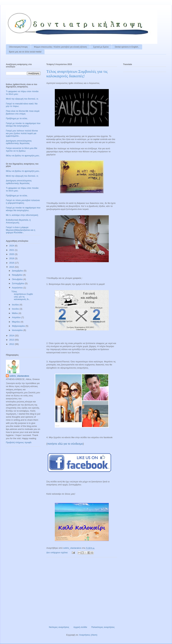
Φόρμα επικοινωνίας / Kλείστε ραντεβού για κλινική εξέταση (60, 47)
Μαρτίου (16, 322)
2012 (12, 344)
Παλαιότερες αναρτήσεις (103, 627)
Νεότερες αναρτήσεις (59, 627)
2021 (12, 250)
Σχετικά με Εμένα (101, 47)
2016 (12, 263)
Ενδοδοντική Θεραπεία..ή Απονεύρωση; (18, 221)
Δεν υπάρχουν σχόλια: (58, 552)
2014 (12, 336)
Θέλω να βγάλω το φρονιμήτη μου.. (23, 156)
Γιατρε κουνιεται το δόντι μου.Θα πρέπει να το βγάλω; (21, 149)
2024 (12, 246)
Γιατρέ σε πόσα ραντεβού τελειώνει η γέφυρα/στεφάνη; (23, 202)
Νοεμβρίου (18, 275)
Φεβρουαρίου (19, 326)
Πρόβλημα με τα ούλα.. (17, 118)
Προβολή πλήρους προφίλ (19, 442)
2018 (12, 258)
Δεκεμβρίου (18, 271)
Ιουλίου (16, 305)
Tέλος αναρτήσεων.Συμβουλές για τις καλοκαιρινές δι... (22, 295)
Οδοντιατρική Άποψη (18, 47)
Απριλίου (17, 317)
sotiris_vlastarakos (19, 376)
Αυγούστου (18, 288)
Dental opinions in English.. (127, 47)
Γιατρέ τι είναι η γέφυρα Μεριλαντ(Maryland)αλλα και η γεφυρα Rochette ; (21, 230)
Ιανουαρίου (18, 330)
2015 (12, 267)
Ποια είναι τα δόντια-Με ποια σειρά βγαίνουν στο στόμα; (23, 112)
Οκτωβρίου (18, 279)
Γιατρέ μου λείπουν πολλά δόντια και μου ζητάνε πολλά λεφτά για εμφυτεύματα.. (22, 133)
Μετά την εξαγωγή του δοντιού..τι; (22, 99)
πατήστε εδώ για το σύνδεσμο (65, 444)
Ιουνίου (16, 309)
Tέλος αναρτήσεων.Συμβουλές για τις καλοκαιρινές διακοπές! (77, 74)
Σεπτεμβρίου (18, 283)
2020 (12, 254)
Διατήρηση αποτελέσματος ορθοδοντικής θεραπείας (19, 142)
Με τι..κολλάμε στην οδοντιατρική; (22, 215)
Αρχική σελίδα (80, 627)
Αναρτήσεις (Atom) (88, 635)
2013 (12, 340)
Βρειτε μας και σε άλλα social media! (25, 52)
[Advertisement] (82, 590)
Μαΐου (15, 313)
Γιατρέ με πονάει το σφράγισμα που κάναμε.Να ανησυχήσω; (23, 125)
